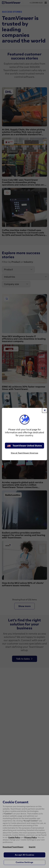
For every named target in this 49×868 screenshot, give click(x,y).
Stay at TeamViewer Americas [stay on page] (24, 453)
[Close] (45, 410)
